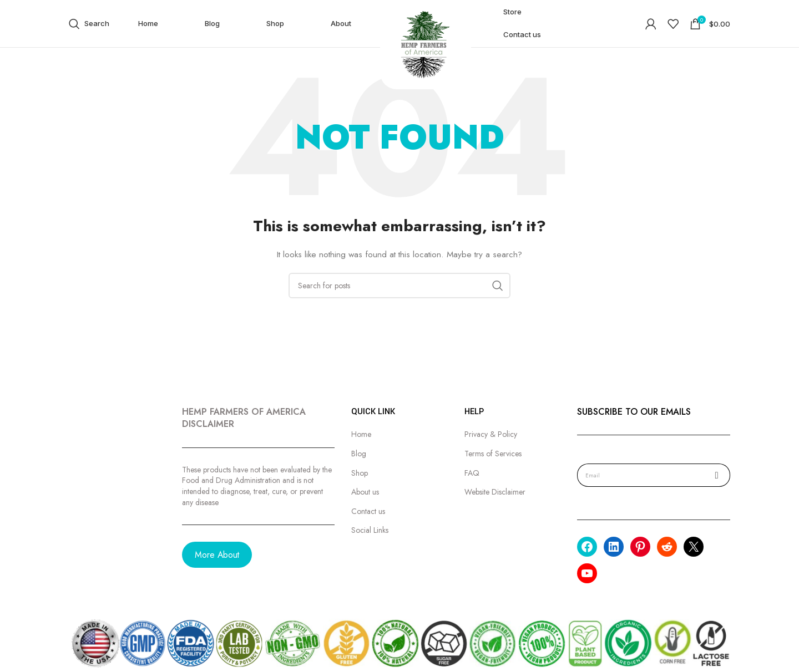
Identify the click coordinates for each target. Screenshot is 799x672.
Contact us (368, 511)
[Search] (89, 24)
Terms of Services (493, 454)
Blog (359, 454)
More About (217, 555)
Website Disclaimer (495, 492)
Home (361, 434)
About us (365, 492)
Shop (360, 473)
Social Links (370, 530)
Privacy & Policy (491, 434)
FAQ (472, 473)
